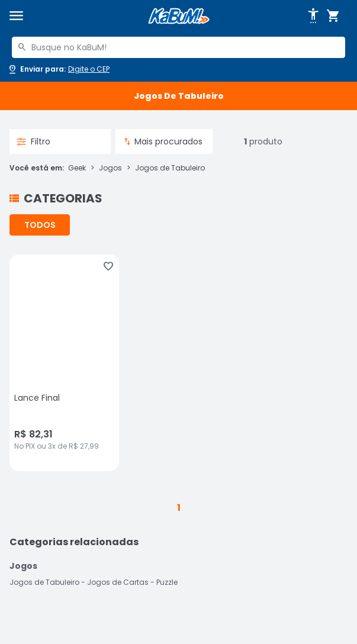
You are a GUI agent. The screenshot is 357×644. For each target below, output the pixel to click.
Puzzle (167, 582)
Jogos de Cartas (118, 582)
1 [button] (179, 508)
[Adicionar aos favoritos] (108, 266)
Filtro (33, 141)
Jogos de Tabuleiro (170, 168)
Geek (77, 168)
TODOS (40, 225)
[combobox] (178, 47)
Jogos (110, 168)
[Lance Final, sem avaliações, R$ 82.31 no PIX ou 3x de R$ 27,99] (64, 363)
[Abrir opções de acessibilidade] (313, 16)
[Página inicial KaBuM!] (179, 16)
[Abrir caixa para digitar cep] (58, 69)
